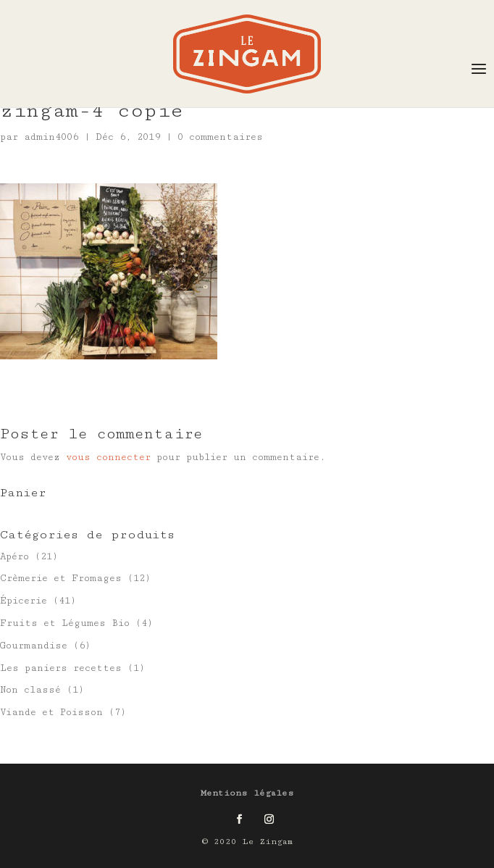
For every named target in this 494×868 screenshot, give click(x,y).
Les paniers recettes (61, 668)
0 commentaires (220, 137)
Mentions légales (247, 793)
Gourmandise (34, 646)
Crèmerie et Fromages (61, 578)
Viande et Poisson (51, 712)
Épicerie (24, 601)
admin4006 (51, 137)
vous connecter (108, 457)
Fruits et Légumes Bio (65, 623)
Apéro (14, 556)
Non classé (30, 690)
